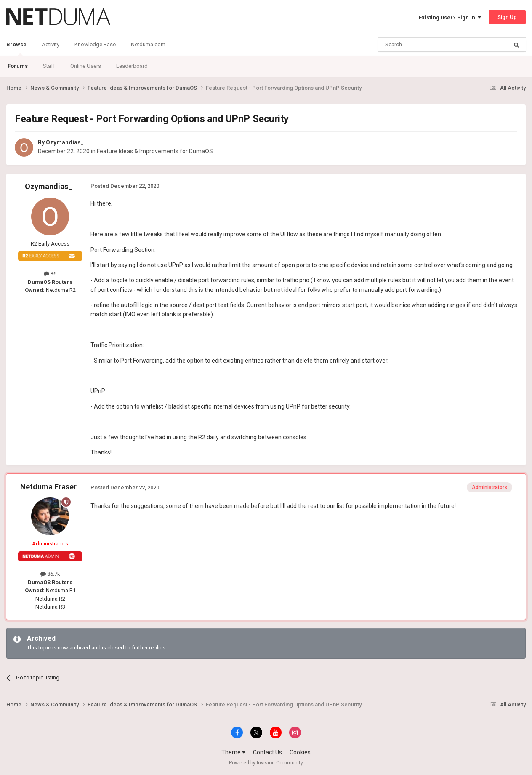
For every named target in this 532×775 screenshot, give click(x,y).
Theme (233, 752)
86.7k (50, 574)
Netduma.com (148, 44)
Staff (49, 66)
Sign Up (507, 17)
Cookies (300, 752)
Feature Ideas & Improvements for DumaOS (155, 151)
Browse (16, 48)
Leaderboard (132, 66)
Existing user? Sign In (450, 17)
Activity (51, 44)
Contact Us (267, 752)
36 (50, 274)
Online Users (86, 66)
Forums (18, 66)
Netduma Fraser (48, 487)
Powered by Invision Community (266, 763)
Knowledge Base (95, 44)
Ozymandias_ (65, 142)
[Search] (423, 45)
